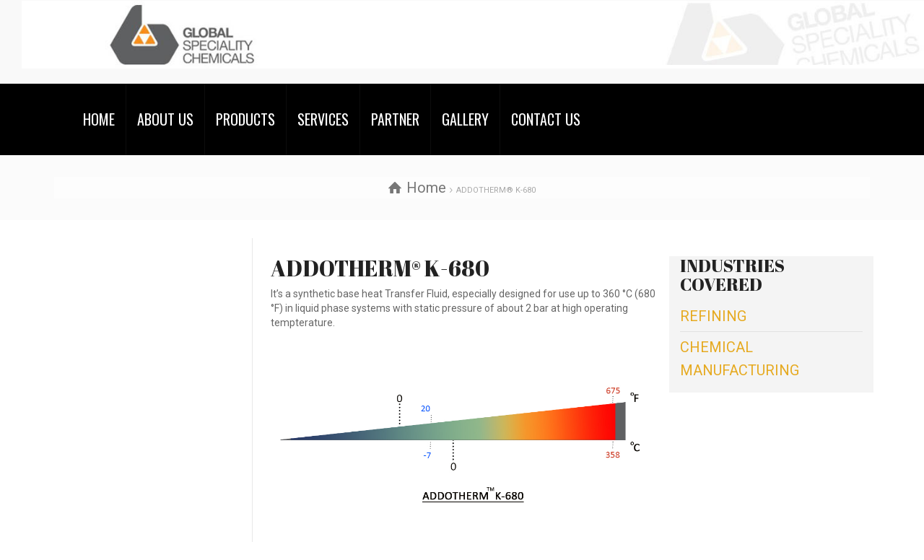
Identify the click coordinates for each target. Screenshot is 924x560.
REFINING (713, 316)
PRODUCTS (245, 119)
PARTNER (395, 119)
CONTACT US (546, 119)
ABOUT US (165, 119)
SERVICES (323, 119)
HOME (99, 119)
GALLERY (465, 119)
